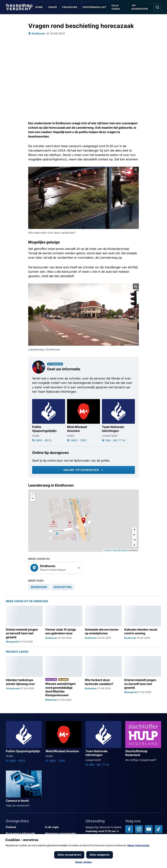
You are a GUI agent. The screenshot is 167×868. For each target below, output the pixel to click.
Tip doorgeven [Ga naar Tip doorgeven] (140, 7)
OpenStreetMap (120, 550)
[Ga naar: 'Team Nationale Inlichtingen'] (118, 421)
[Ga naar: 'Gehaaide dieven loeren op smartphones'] (103, 624)
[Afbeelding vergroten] (136, 170)
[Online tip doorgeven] (83, 470)
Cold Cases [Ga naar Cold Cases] (116, 7)
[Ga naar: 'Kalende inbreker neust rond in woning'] (143, 624)
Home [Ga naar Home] (39, 7)
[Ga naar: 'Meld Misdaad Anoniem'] (83, 421)
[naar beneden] (134, 545)
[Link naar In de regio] (63, 827)
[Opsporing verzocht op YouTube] (149, 829)
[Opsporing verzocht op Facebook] (129, 829)
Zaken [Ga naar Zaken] (53, 7)
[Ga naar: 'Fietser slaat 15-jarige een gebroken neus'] (64, 624)
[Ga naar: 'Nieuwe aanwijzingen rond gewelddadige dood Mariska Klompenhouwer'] (64, 679)
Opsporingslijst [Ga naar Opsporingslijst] (94, 7)
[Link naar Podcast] (24, 827)
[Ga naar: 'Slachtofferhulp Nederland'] (143, 741)
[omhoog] (134, 530)
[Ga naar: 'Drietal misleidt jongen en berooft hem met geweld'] (24, 624)
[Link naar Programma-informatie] (24, 833)
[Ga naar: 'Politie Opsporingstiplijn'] (49, 421)
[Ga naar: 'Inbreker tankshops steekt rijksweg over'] (24, 679)
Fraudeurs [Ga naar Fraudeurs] (70, 7)
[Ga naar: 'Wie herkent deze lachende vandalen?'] (103, 679)
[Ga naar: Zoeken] (157, 7)
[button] (83, 521)
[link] (55, 568)
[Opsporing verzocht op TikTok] (159, 829)
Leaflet (107, 550)
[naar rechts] (134, 540)
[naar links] (134, 535)
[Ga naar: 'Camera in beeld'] (24, 789)
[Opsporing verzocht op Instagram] (139, 829)
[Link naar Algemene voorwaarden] (63, 833)
